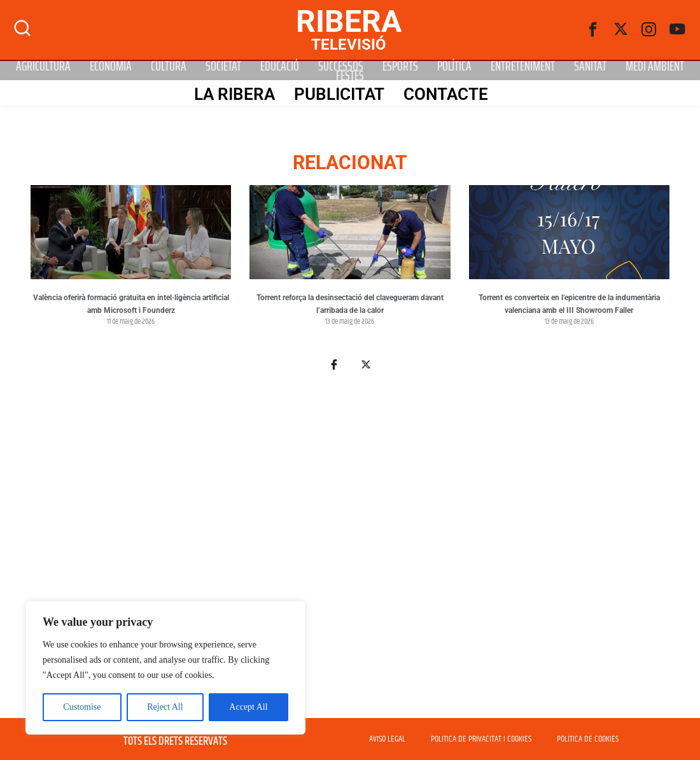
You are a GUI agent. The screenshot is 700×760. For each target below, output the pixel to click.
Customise (82, 707)
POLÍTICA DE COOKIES (588, 739)
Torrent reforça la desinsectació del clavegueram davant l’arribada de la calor (350, 304)
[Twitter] (621, 30)
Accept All (248, 707)
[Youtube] (677, 30)
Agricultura (43, 66)
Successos (341, 66)
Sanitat (590, 66)
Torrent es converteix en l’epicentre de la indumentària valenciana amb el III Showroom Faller (569, 304)
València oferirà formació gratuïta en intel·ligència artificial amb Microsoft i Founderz (131, 304)
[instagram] (649, 30)
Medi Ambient (655, 66)
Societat (223, 66)
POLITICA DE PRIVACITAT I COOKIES (481, 739)
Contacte (445, 93)
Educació (280, 66)
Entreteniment (523, 66)
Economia (111, 66)
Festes (350, 75)
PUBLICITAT (339, 93)
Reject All (165, 707)
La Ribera (234, 93)
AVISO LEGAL (387, 739)
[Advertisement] (350, 552)
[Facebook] (593, 30)
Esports (400, 66)
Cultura (169, 66)
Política (454, 66)
